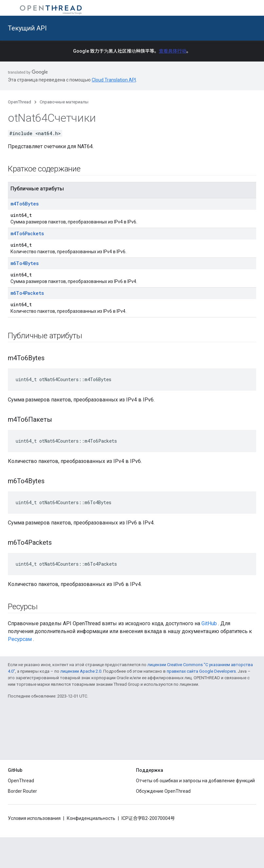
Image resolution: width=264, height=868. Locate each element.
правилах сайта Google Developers (201, 671)
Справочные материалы (64, 102)
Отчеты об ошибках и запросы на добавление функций (195, 781)
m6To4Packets (27, 293)
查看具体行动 (173, 51)
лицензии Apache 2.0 (81, 671)
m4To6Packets (27, 233)
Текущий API (27, 28)
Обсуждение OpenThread (163, 791)
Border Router (22, 791)
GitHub (209, 623)
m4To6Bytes (25, 204)
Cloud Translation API (114, 80)
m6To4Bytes (25, 263)
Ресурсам (20, 639)
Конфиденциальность (91, 818)
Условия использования (34, 818)
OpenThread (19, 102)
